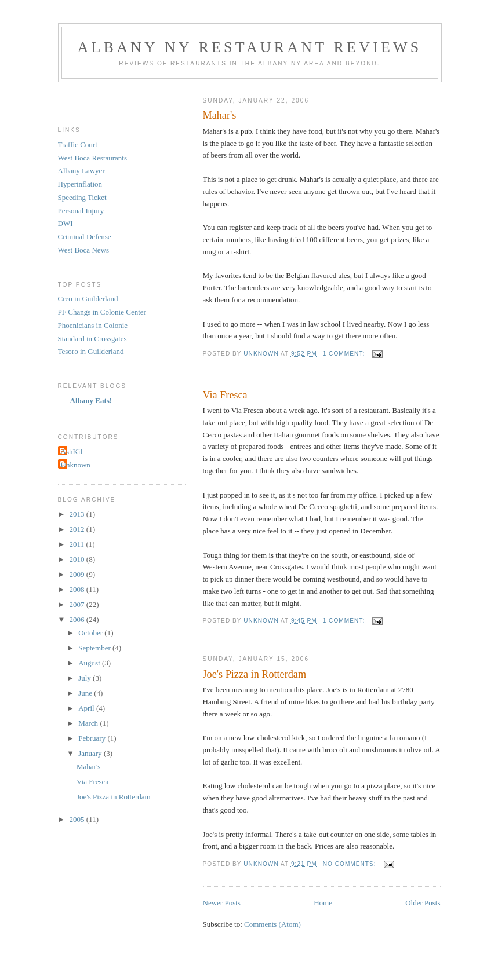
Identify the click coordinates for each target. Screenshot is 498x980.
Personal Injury (81, 211)
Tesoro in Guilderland (91, 351)
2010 (78, 559)
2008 (78, 589)
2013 (78, 514)
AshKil (72, 451)
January (91, 753)
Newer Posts (222, 903)
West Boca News (84, 250)
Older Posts (423, 903)
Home (323, 903)
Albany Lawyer (81, 171)
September (95, 648)
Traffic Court (78, 145)
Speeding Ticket (82, 197)
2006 (78, 619)
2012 (78, 529)
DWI (66, 223)
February (93, 738)
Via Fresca (225, 395)
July (86, 678)
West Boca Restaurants (93, 158)
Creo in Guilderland (88, 299)
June (86, 693)
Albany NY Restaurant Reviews (250, 47)
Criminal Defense (85, 237)
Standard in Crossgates (92, 339)
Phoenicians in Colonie (93, 325)
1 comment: (345, 354)
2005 (78, 819)
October (91, 633)
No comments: (351, 864)
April (87, 708)
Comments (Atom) (272, 924)
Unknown (76, 465)
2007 (78, 604)
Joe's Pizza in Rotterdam (255, 674)
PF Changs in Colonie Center (102, 312)
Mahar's (220, 115)
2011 (78, 544)
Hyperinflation (80, 184)
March (89, 723)
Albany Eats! (91, 401)
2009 (78, 574)
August (90, 663)
